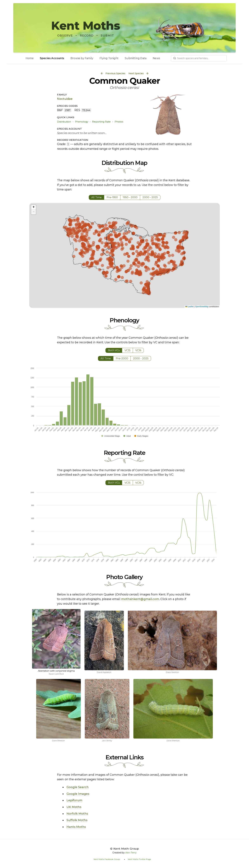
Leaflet (189, 307)
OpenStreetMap (202, 307)
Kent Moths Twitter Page (139, 859)
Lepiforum (74, 800)
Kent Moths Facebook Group (107, 859)
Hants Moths (76, 827)
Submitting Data (136, 58)
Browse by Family (82, 58)
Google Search (78, 787)
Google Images (78, 794)
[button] (34, 207)
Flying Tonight (109, 58)
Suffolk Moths (77, 820)
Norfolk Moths (77, 814)
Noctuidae (65, 99)
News (156, 58)
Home (30, 58)
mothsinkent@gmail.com (140, 599)
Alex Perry (131, 853)
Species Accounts (52, 58)
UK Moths (74, 807)
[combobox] (199, 58)
